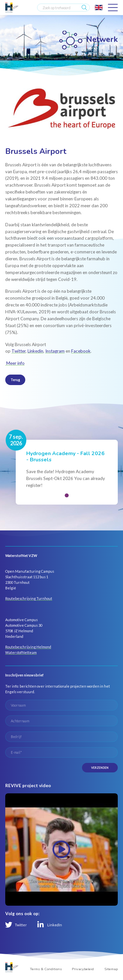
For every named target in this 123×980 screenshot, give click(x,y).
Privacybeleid (83, 969)
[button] (67, 495)
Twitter (19, 351)
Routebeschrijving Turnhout (29, 598)
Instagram (55, 351)
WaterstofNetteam (21, 652)
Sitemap (111, 969)
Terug (15, 380)
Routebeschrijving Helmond (28, 647)
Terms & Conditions (46, 969)
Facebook (81, 351)
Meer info (15, 363)
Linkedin (35, 351)
